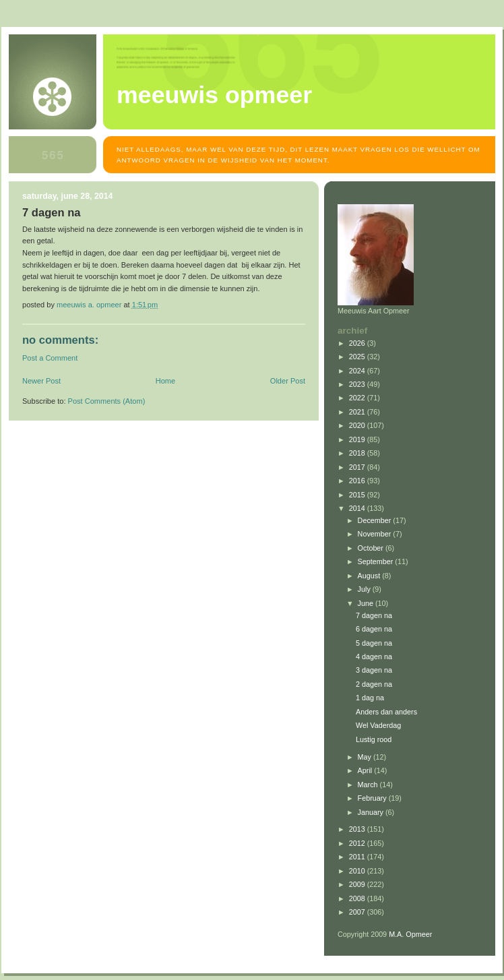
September (377, 561)
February (373, 798)
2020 (358, 425)
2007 (358, 912)
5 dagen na (374, 643)
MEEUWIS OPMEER (214, 95)
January (372, 812)
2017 (358, 467)
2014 (358, 508)
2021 (358, 412)
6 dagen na (374, 629)
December (376, 520)
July (365, 589)
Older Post (288, 381)
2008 (358, 898)
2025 (358, 357)
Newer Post (41, 381)
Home (165, 381)
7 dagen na (374, 615)
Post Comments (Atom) (107, 401)
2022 (358, 398)
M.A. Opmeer (410, 934)
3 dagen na (374, 670)
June (367, 603)
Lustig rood (374, 739)
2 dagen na (374, 684)
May (366, 757)
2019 (358, 439)
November (376, 534)
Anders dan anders (386, 712)
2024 (358, 371)
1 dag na (370, 698)
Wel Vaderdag (378, 725)
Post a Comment (50, 358)
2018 (358, 453)
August (370, 576)
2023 (358, 384)
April (366, 770)
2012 (358, 843)
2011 (358, 857)
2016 (358, 481)
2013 (358, 829)
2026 (358, 343)
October (372, 548)
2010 (358, 871)
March (369, 785)
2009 (358, 884)
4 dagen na (374, 656)
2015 (358, 495)
